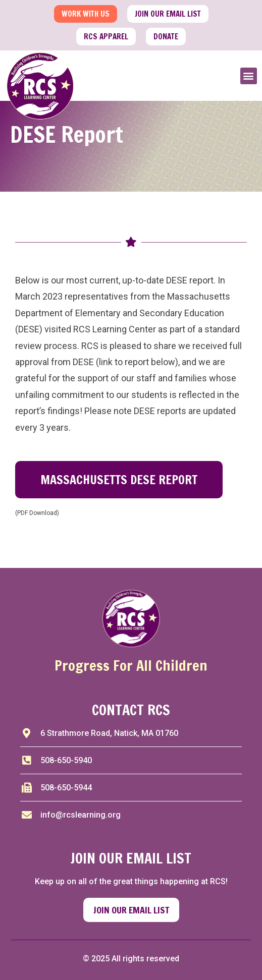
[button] (249, 76)
